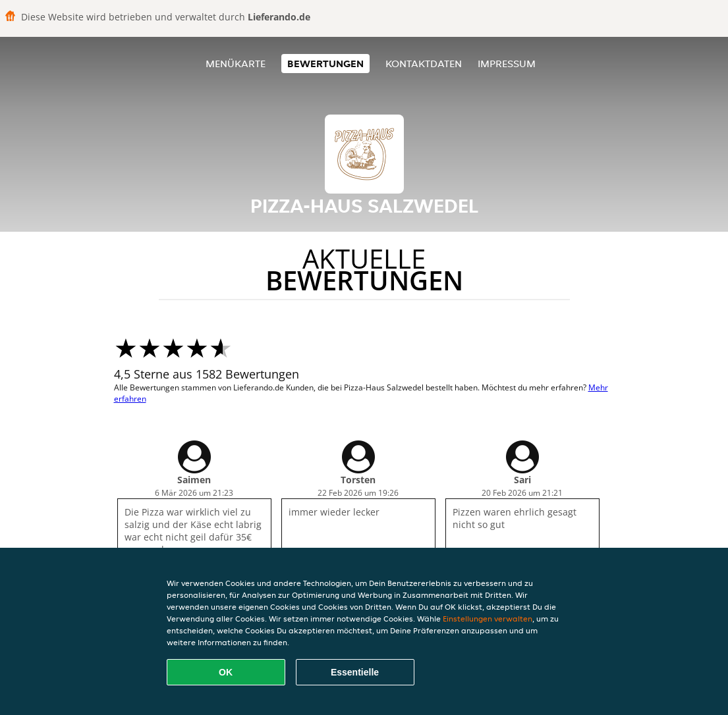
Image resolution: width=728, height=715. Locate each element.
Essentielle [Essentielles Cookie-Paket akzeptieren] (355, 672)
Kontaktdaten (424, 64)
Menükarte (236, 64)
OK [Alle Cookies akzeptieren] (226, 672)
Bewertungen (325, 64)
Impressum (507, 64)
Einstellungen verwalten (488, 619)
